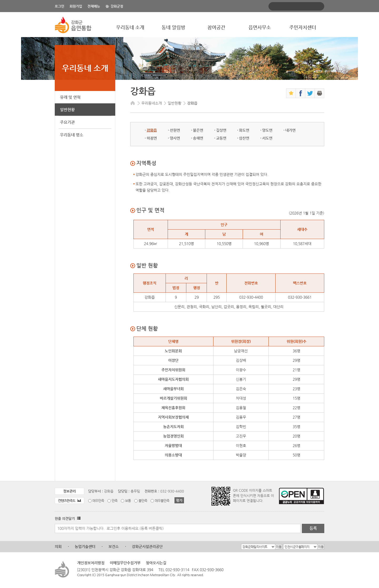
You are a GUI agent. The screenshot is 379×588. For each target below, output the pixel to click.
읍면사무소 (260, 27)
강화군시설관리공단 (147, 546)
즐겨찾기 (291, 93)
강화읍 (152, 130)
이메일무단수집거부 (125, 563)
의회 (58, 546)
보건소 (114, 546)
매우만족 (98, 501)
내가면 (290, 130)
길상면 (221, 130)
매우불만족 (162, 501)
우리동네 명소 (72, 135)
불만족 (143, 501)
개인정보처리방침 (91, 563)
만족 (114, 501)
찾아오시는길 (156, 563)
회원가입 (76, 6)
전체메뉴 (94, 6)
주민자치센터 (303, 27)
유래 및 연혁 (70, 97)
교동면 (221, 138)
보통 (128, 501)
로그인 (59, 6)
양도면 (267, 130)
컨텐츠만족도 (69, 501)
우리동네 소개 (130, 27)
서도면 (267, 138)
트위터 (310, 93)
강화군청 (117, 6)
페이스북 (300, 93)
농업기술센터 (85, 546)
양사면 (175, 138)
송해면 (198, 138)
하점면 (152, 138)
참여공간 (216, 27)
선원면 (175, 130)
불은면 (198, 130)
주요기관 (67, 122)
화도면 (244, 130)
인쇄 (319, 93)
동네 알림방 (173, 27)
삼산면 (244, 138)
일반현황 (67, 110)
